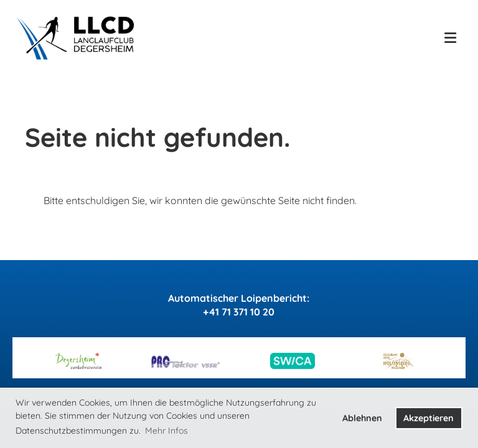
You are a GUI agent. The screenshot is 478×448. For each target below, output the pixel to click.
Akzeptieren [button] (429, 418)
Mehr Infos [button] (166, 431)
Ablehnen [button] (362, 418)
